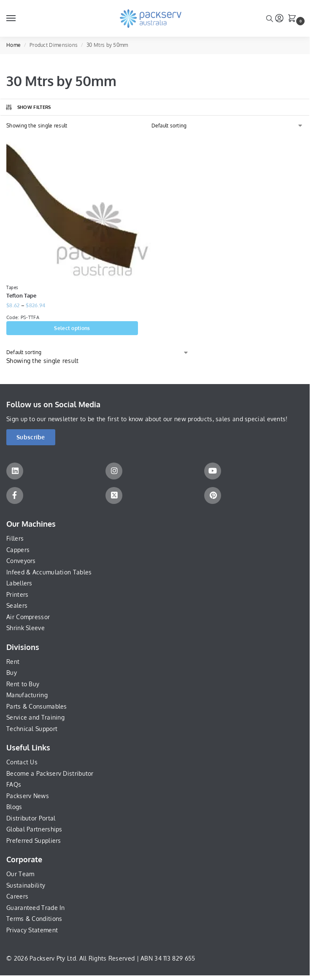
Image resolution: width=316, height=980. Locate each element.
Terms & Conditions (34, 919)
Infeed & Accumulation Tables (49, 573)
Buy (12, 673)
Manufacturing (27, 695)
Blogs (14, 808)
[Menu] (19, 19)
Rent (13, 662)
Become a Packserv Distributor (50, 774)
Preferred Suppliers (34, 841)
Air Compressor (28, 617)
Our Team (20, 874)
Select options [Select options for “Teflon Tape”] (72, 328)
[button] (294, 19)
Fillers (15, 539)
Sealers (17, 606)
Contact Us (22, 762)
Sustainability (26, 886)
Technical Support (32, 729)
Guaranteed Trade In (36, 908)
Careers (17, 897)
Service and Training (35, 718)
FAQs (14, 785)
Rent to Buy (23, 684)
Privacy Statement (32, 930)
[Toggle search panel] (270, 18)
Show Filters (28, 107)
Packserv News (28, 796)
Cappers (18, 550)
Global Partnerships (34, 830)
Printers (17, 595)
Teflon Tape (21, 295)
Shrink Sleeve (26, 628)
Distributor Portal (31, 819)
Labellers (19, 583)
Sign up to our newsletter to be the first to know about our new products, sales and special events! (147, 419)
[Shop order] (227, 126)
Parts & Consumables (37, 707)
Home (14, 45)
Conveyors (21, 561)
